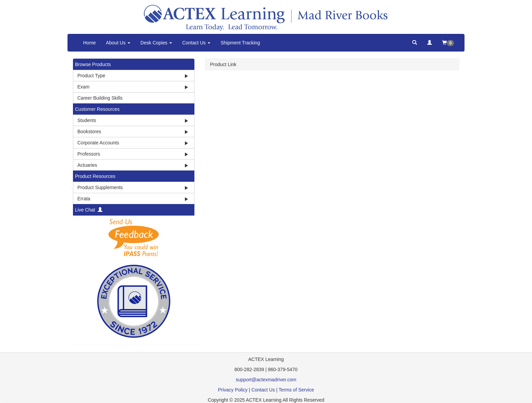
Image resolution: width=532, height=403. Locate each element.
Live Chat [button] (89, 210)
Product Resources (95, 176)
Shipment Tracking (240, 43)
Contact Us (263, 390)
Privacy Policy (233, 390)
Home (89, 43)
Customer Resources (97, 109)
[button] (415, 43)
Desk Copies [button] (156, 43)
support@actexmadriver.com (266, 380)
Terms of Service (296, 390)
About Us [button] (118, 43)
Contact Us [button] (196, 43)
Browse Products (93, 64)
